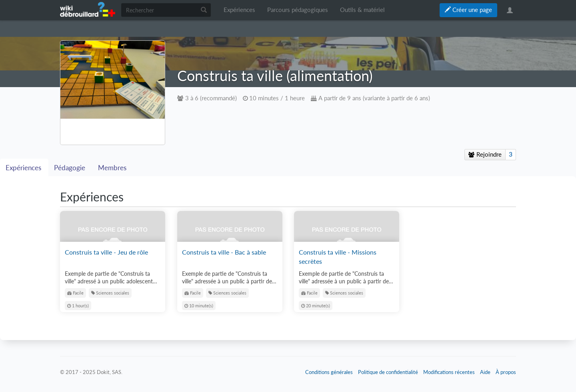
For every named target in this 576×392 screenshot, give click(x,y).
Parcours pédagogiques (298, 10)
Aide (485, 372)
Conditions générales (329, 372)
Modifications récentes (449, 372)
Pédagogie (70, 168)
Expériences (239, 10)
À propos (506, 372)
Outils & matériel (362, 10)
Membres (112, 168)
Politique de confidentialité (388, 372)
